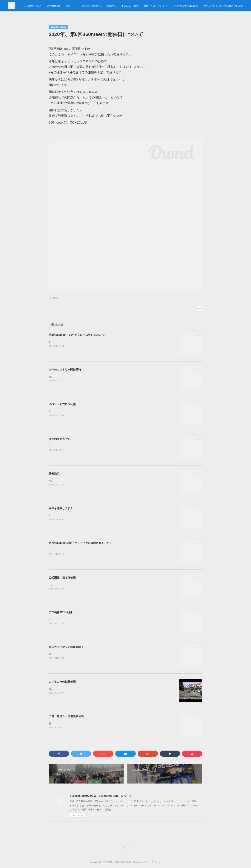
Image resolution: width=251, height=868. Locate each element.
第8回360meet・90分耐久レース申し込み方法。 (78, 335)
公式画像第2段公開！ (62, 612)
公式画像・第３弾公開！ (64, 578)
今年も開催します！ (61, 508)
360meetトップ (94, 6)
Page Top (125, 847)
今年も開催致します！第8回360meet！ (69, 481)
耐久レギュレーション (216, 6)
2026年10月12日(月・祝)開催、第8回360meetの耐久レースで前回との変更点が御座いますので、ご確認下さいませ (108, 446)
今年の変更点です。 (61, 439)
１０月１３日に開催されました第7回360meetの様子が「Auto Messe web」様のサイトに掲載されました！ (104, 550)
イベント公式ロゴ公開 (62, 404)
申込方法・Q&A (190, 6)
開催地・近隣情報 (152, 6)
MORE (236, 6)
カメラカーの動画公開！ (64, 682)
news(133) (53, 298)
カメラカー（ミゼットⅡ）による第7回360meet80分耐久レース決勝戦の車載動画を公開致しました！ (101, 689)
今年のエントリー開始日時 (65, 370)
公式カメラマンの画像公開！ (66, 647)
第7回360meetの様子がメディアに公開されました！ (80, 543)
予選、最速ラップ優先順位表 (66, 716)
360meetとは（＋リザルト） (122, 6)
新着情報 (172, 6)
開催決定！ (55, 474)
